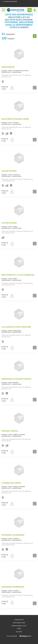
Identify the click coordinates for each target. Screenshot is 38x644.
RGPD (19, 629)
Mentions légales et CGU (19, 626)
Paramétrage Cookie (19, 623)
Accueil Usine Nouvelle (9, 1)
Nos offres (19, 632)
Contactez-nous (19, 620)
